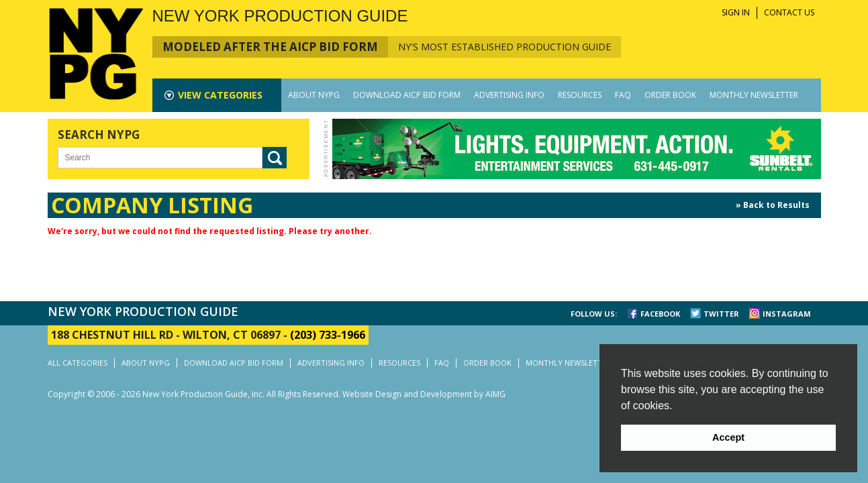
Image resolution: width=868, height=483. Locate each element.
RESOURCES (580, 95)
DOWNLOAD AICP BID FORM (407, 95)
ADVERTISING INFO (509, 95)
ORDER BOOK (670, 95)
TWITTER (721, 314)
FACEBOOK (660, 314)
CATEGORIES (220, 95)
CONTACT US (789, 12)
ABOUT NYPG (314, 95)
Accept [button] (728, 437)
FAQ (623, 95)
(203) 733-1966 (328, 335)
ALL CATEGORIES (78, 363)
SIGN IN (736, 12)
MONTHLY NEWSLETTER (754, 95)
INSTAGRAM (787, 314)
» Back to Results (773, 205)
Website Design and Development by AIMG (424, 394)
